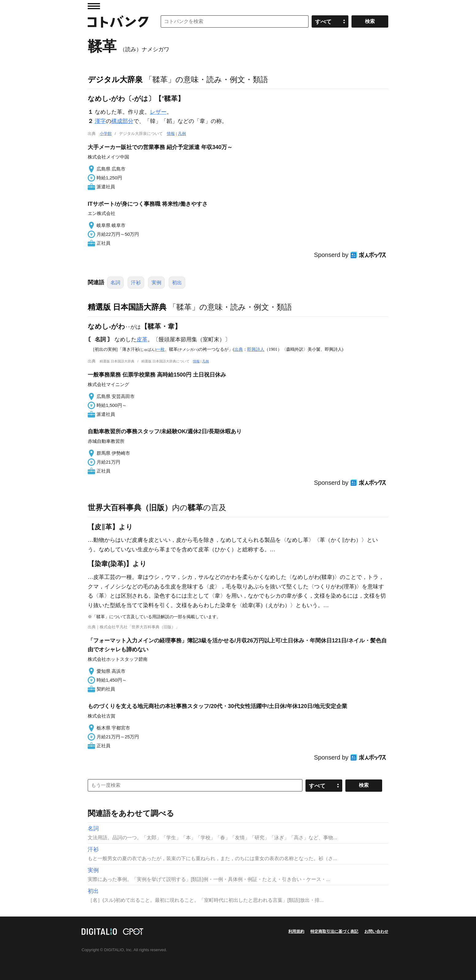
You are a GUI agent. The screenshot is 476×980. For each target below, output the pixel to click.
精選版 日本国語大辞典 (127, 307)
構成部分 (122, 121)
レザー (158, 112)
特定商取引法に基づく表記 (334, 931)
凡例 (182, 134)
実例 (156, 283)
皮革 (142, 339)
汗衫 (136, 283)
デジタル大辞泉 (115, 79)
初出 (177, 283)
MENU (94, 6)
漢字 (100, 121)
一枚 (160, 349)
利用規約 (296, 931)
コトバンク (118, 21)
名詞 (115, 283)
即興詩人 (256, 349)
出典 (239, 349)
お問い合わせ (376, 931)
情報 (171, 134)
